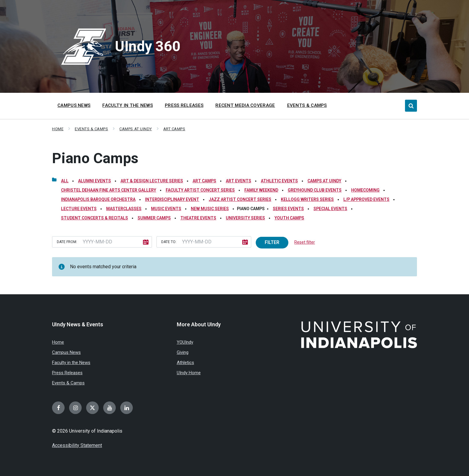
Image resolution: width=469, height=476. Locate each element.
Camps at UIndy (135, 129)
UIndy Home (189, 373)
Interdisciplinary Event (172, 199)
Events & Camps (91, 129)
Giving (183, 352)
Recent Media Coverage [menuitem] (245, 105)
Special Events (330, 209)
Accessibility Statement (77, 445)
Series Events (288, 209)
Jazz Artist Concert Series (240, 199)
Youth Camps (289, 218)
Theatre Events (198, 218)
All (65, 181)
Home (58, 129)
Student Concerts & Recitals (95, 218)
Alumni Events (95, 181)
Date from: (67, 242)
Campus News (66, 352)
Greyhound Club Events (315, 190)
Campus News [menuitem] (74, 105)
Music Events (166, 209)
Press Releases (67, 373)
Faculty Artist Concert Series (200, 190)
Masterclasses (124, 209)
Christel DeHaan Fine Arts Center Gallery (109, 190)
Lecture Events (79, 209)
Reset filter (305, 242)
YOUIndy (185, 342)
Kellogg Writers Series (307, 199)
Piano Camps (95, 158)
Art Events (239, 181)
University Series (245, 218)
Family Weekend (261, 190)
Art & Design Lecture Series (152, 181)
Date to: (169, 242)
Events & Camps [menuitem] (307, 105)
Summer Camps (154, 218)
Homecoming (365, 190)
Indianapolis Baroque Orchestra (98, 199)
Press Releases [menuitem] (184, 105)
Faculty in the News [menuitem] (128, 105)
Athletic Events (279, 181)
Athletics (185, 363)
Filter (272, 242)
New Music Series (210, 209)
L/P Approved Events (366, 199)
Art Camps (174, 129)
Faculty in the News (71, 363)
